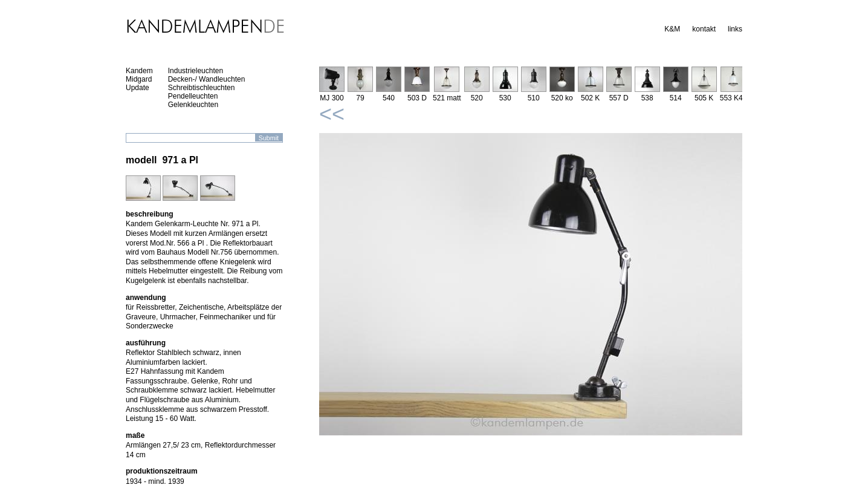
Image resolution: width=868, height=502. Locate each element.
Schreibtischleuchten (202, 88)
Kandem (139, 71)
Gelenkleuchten (193, 105)
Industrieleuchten (196, 71)
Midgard (139, 79)
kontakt (704, 29)
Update (138, 88)
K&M (672, 29)
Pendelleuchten (193, 96)
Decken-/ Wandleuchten (207, 79)
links (735, 29)
